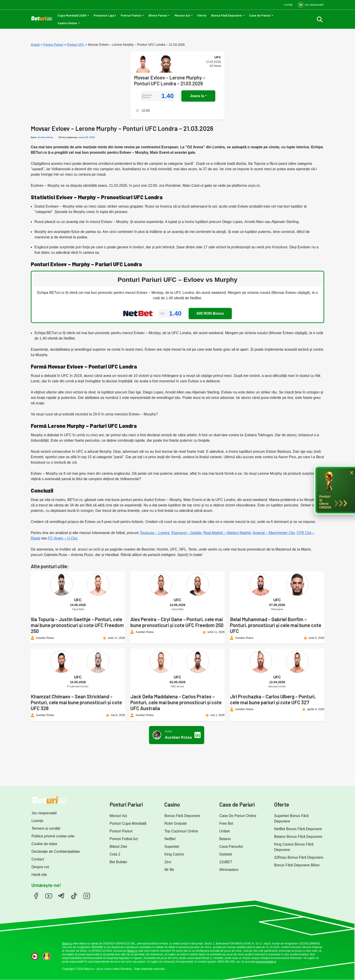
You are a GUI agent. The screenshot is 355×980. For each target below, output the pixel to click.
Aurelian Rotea (45, 137)
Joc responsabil (44, 813)
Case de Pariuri (260, 15)
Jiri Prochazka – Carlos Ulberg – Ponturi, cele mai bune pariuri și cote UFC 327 (273, 699)
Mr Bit (169, 870)
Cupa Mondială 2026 (72, 15)
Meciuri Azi (182, 15)
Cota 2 (115, 854)
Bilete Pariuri (158, 15)
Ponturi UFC (76, 45)
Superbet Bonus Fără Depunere (291, 818)
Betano (225, 839)
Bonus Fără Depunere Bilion (297, 865)
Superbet (172, 847)
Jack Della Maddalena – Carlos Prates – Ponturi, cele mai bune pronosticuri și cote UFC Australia (176, 702)
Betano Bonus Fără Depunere (298, 837)
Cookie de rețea (44, 844)
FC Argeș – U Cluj (63, 538)
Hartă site (39, 875)
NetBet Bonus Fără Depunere (298, 829)
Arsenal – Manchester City (273, 533)
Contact (38, 859)
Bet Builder (118, 862)
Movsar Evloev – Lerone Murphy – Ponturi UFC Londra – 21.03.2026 (170, 80)
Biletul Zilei (118, 847)
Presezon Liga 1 (105, 15)
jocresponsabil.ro (266, 962)
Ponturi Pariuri (131, 15)
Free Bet (226, 823)
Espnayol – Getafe (186, 533)
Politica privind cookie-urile (53, 836)
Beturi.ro (67, 944)
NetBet (170, 839)
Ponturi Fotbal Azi (124, 839)
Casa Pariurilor (231, 847)
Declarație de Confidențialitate (56, 852)
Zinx (168, 862)
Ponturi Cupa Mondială (128, 823)
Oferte (202, 15)
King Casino (174, 854)
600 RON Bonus (210, 313)
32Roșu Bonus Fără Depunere (299, 857)
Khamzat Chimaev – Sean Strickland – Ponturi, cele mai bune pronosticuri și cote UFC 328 (76, 702)
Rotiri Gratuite (176, 823)
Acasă (35, 45)
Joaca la (197, 96)
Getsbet (226, 854)
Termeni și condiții (46, 828)
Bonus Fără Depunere (227, 15)
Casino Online (67, 23)
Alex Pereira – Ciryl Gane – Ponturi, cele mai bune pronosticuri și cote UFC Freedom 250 (177, 622)
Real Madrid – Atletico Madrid (227, 533)
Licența (37, 821)
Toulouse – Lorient (155, 533)
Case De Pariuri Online (238, 816)
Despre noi (40, 867)
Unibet (225, 831)
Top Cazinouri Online (181, 831)
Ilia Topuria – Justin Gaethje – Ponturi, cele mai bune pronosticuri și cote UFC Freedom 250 (77, 625)
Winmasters (229, 870)
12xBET (226, 862)
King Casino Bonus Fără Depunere (294, 847)
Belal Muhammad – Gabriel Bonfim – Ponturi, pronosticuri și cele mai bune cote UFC (276, 625)
